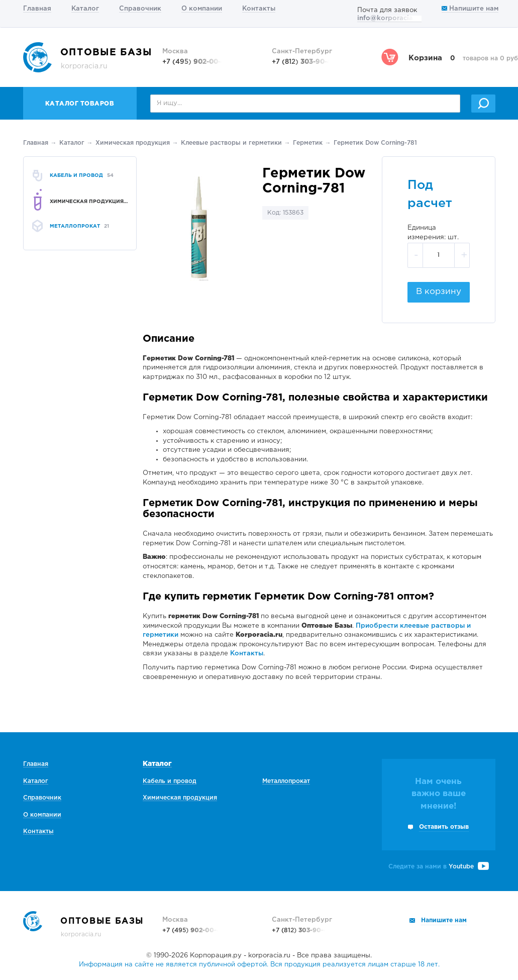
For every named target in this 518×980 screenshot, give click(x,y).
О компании (202, 9)
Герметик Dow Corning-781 (375, 143)
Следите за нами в (439, 867)
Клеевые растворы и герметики (231, 143)
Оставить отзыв (444, 827)
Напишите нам (470, 9)
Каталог (85, 9)
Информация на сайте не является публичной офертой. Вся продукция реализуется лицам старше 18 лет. (259, 965)
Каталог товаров (80, 104)
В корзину (439, 292)
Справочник (140, 9)
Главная (37, 9)
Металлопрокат (286, 781)
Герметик (308, 143)
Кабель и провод (170, 781)
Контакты (259, 9)
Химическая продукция (133, 143)
